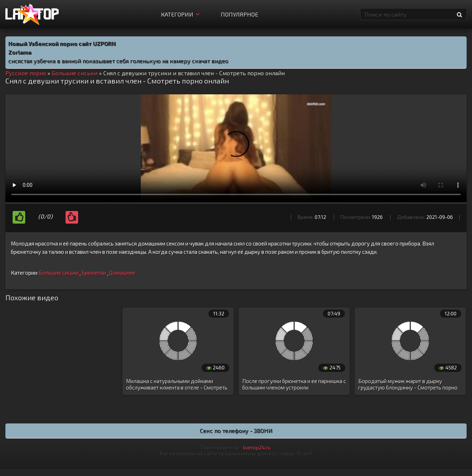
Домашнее (122, 273)
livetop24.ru (257, 447)
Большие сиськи (59, 273)
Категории (180, 14)
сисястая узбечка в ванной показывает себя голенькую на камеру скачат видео (118, 61)
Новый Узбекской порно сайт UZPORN (62, 43)
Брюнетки (94, 273)
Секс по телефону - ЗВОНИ (236, 430)
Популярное (239, 14)
